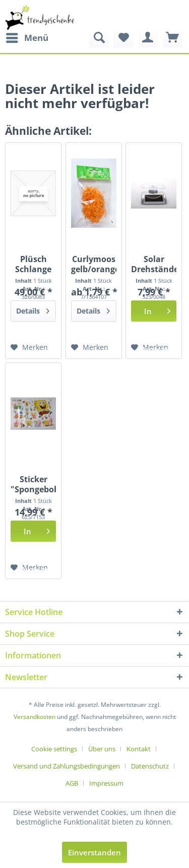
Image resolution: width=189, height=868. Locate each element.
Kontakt (139, 749)
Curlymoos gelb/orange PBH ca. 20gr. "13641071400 (94, 264)
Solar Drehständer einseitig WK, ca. (154, 264)
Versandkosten (35, 717)
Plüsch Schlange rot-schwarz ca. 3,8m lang (33, 264)
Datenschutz (150, 766)
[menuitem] (27, 38)
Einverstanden (94, 852)
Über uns (102, 749)
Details (33, 309)
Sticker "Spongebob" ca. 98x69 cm (33, 484)
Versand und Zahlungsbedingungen (67, 766)
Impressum (106, 783)
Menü (27, 37)
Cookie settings (54, 749)
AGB (72, 783)
